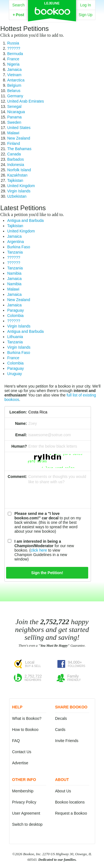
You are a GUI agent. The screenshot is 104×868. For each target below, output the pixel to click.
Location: (18, 412)
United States (19, 128)
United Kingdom (21, 186)
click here (39, 550)
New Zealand (19, 138)
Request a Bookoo (71, 813)
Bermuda (15, 54)
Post (19, 15)
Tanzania (15, 252)
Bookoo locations (70, 802)
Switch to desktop (27, 824)
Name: (21, 423)
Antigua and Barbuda (26, 220)
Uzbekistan (17, 196)
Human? (19, 446)
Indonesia (16, 165)
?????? (14, 48)
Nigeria (13, 64)
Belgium (14, 85)
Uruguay (15, 374)
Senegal (14, 106)
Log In (86, 5)
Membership (23, 791)
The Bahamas (19, 149)
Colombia (15, 316)
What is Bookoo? (27, 718)
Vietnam (14, 75)
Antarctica (16, 80)
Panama (14, 117)
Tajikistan (15, 180)
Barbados (16, 159)
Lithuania (15, 337)
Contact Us (22, 752)
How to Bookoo (25, 730)
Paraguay (16, 310)
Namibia (14, 273)
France (13, 59)
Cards (60, 730)
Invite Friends (67, 741)
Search (18, 5)
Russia (13, 43)
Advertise (20, 763)
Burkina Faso (19, 247)
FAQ (16, 741)
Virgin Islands (19, 191)
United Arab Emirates (26, 101)
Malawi (13, 133)
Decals (61, 718)
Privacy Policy (24, 802)
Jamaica (14, 70)
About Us (63, 791)
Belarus (14, 91)
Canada (14, 154)
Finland (14, 143)
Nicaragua (16, 112)
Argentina (16, 242)
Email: (21, 435)
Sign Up (86, 15)
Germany (15, 96)
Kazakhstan (17, 175)
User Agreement (26, 813)
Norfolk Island (19, 170)
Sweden (14, 122)
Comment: (17, 477)
